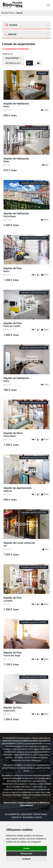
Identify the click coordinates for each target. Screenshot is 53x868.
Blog (26, 817)
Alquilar (20, 13)
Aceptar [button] (27, 848)
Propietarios (40, 814)
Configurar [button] (27, 859)
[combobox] (13, 58)
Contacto (17, 817)
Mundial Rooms (8, 13)
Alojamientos (12, 814)
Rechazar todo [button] (27, 854)
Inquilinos (26, 814)
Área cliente (35, 817)
